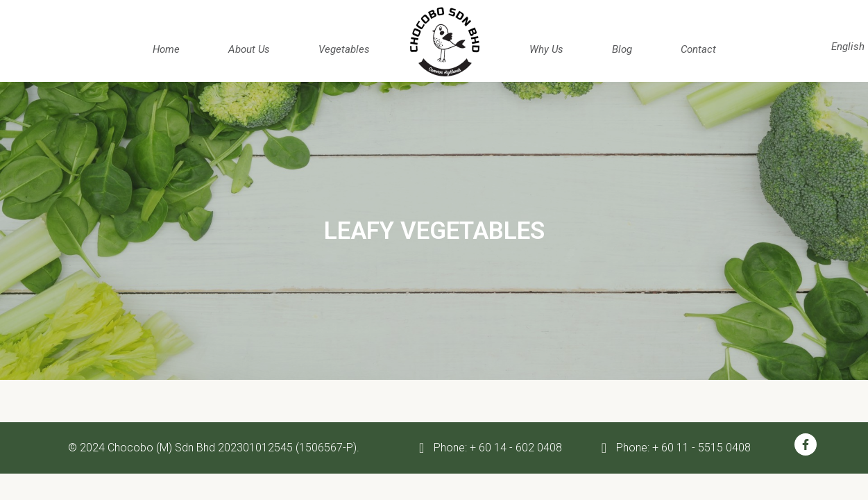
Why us (546, 49)
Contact (698, 49)
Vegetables (344, 49)
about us (249, 49)
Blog (622, 49)
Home (166, 49)
